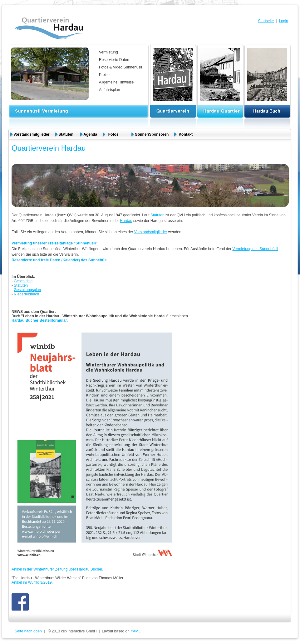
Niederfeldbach (26, 294)
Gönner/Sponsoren (152, 134)
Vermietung (108, 52)
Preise (104, 75)
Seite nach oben (28, 631)
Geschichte (23, 281)
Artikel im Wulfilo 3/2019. (32, 582)
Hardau (126, 221)
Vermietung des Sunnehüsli (255, 249)
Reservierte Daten (114, 60)
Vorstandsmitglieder (31, 134)
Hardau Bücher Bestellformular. (40, 320)
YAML (135, 631)
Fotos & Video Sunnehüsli (120, 67)
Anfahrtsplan (109, 90)
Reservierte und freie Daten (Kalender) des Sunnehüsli (60, 260)
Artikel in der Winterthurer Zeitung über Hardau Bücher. (57, 569)
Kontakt (186, 134)
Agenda (90, 134)
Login (284, 21)
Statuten (66, 134)
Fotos (116, 134)
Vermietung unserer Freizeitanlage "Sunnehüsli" (54, 243)
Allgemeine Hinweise (116, 82)
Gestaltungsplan (27, 290)
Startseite (266, 21)
